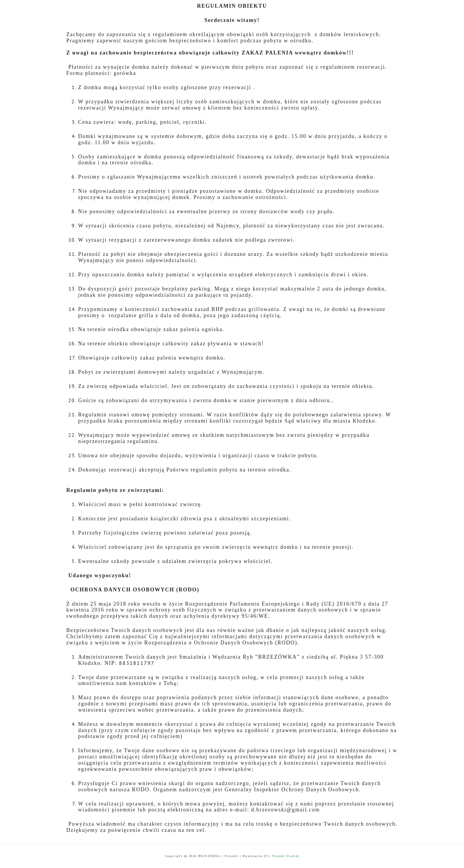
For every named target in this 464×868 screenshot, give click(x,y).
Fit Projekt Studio (281, 856)
